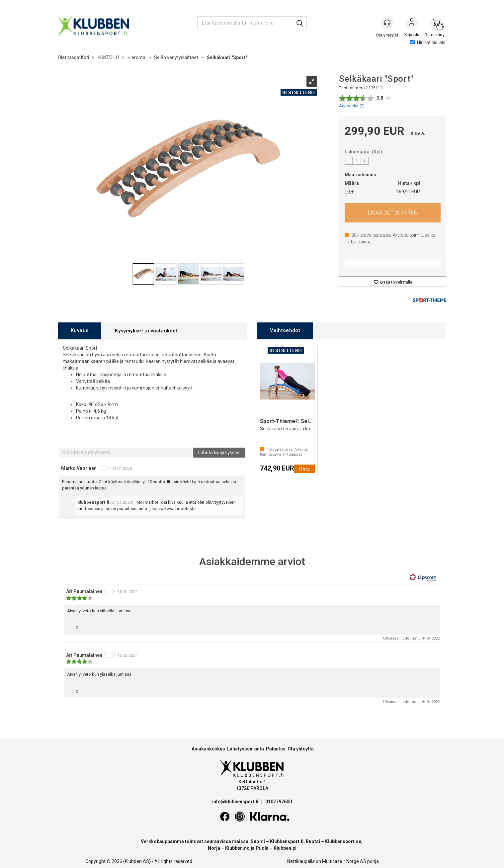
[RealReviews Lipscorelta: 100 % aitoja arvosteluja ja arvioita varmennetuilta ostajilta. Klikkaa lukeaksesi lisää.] (423, 577)
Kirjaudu (412, 24)
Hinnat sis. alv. (428, 43)
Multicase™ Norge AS (344, 861)
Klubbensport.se (343, 841)
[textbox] (126, 453)
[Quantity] (357, 161)
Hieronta (136, 57)
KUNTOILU (108, 57)
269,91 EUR (408, 192)
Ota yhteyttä (301, 749)
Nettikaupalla (301, 861)
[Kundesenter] (387, 23)
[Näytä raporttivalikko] (432, 626)
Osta (393, 213)
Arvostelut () (352, 106)
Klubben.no (237, 848)
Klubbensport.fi (287, 841)
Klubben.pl (285, 848)
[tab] (79, 331)
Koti (85, 57)
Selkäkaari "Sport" (227, 57)
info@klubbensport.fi (236, 802)
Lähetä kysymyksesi (219, 453)
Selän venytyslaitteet (176, 57)
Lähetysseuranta (246, 749)
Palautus (276, 749)
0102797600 (279, 802)
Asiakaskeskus (208, 749)
